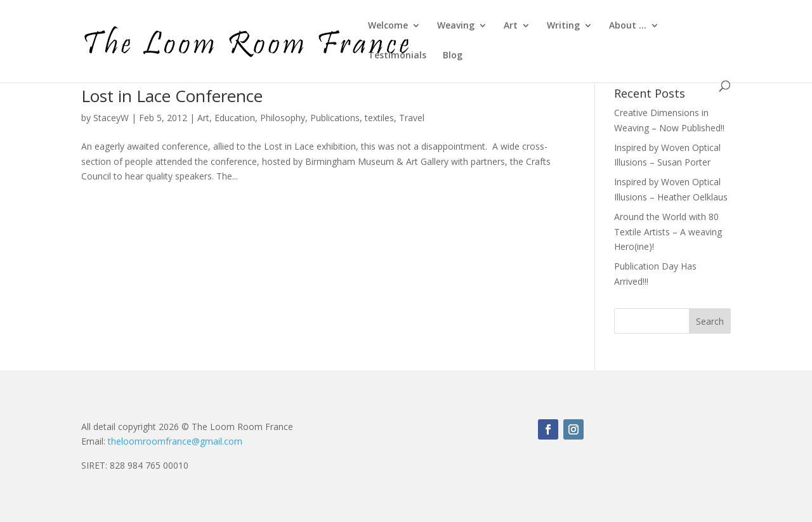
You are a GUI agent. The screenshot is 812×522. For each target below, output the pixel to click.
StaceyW (111, 118)
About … (628, 26)
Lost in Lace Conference (172, 96)
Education (235, 118)
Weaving (456, 26)
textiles (379, 118)
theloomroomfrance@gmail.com (175, 441)
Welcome (388, 26)
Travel (412, 118)
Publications (335, 118)
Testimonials (397, 56)
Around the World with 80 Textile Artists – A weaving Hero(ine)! (668, 232)
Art (511, 26)
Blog (453, 56)
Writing (563, 26)
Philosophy (283, 118)
